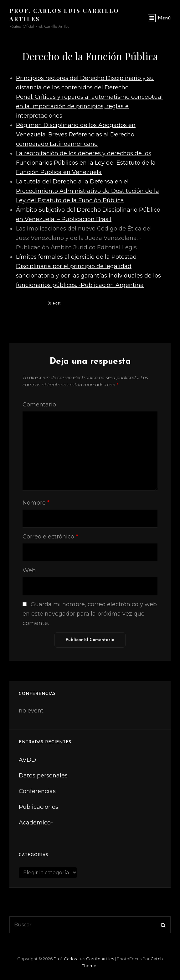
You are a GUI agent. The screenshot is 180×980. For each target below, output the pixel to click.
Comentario (39, 405)
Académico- (36, 823)
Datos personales (43, 776)
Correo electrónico (50, 537)
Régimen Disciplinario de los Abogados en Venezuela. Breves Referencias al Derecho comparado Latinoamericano (76, 135)
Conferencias (37, 791)
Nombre (36, 503)
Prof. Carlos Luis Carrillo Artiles (84, 959)
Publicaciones (39, 807)
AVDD (27, 760)
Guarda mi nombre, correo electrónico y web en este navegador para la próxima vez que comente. (90, 614)
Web (29, 570)
